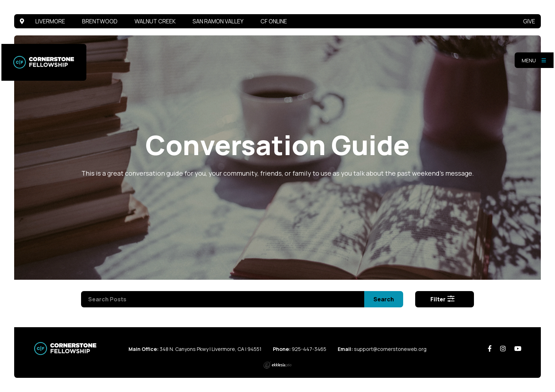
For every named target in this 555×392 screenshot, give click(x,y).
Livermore (50, 21)
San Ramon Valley (218, 21)
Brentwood (100, 21)
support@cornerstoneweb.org (390, 349)
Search (384, 299)
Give (529, 21)
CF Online (274, 21)
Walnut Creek (155, 21)
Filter (443, 299)
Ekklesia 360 (277, 365)
